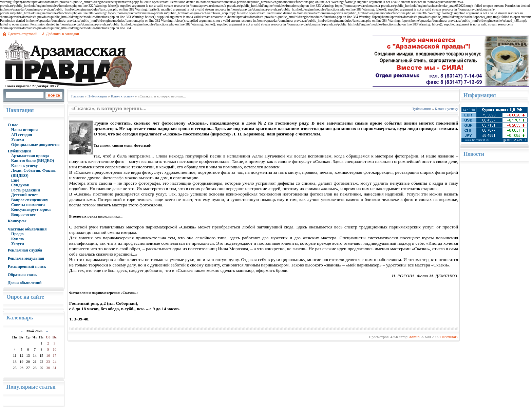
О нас (13, 125)
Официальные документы (35, 145)
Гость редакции (26, 190)
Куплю (17, 239)
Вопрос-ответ (23, 215)
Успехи (18, 140)
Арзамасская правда (30, 156)
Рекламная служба (25, 250)
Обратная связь (22, 275)
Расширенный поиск (27, 266)
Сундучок (20, 185)
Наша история (25, 130)
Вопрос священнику (30, 200)
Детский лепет (25, 195)
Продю (17, 234)
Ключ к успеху (24, 166)
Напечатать (449, 337)
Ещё (15, 180)
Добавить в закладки (63, 34)
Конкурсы (17, 221)
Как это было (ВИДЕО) (33, 161)
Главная (78, 96)
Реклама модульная (26, 258)
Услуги (18, 244)
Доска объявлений (25, 283)
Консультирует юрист (31, 209)
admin (415, 337)
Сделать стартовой (23, 34)
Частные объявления (27, 229)
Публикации (19, 151)
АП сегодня (22, 135)
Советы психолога (28, 205)
